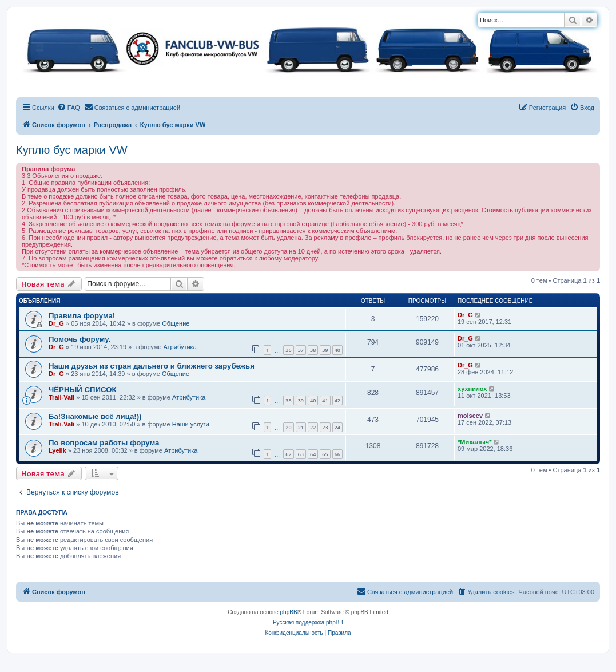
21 (301, 427)
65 (325, 454)
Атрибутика (180, 347)
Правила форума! (82, 316)
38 (313, 350)
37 (301, 350)
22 (313, 427)
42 (337, 400)
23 (325, 427)
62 (288, 454)
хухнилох (472, 389)
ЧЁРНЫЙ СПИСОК (82, 390)
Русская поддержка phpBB (308, 622)
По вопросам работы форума (104, 443)
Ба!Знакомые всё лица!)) (95, 416)
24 (337, 427)
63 (301, 454)
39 (325, 350)
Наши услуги (191, 424)
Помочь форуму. (80, 339)
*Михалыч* (475, 442)
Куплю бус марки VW (72, 150)
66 (337, 454)
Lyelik (57, 450)
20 (288, 427)
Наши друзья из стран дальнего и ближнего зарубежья (152, 366)
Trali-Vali (61, 397)
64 (313, 454)
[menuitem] (69, 108)
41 (325, 400)
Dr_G (56, 323)
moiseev (470, 416)
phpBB (289, 612)
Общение (176, 323)
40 (337, 350)
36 (288, 350)
